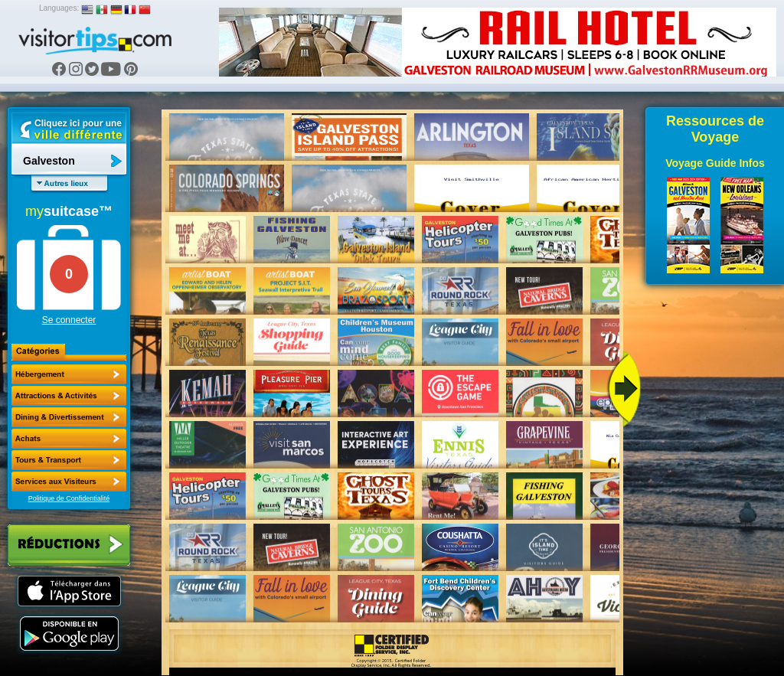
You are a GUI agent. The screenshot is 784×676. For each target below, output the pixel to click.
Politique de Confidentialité (69, 498)
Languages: (59, 8)
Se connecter (69, 320)
